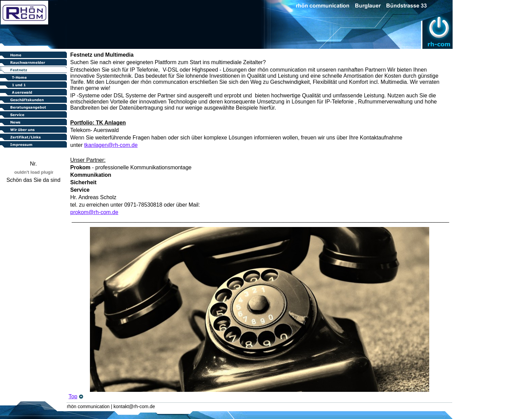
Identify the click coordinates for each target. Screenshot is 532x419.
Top (73, 396)
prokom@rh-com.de (94, 212)
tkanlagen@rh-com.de (111, 145)
